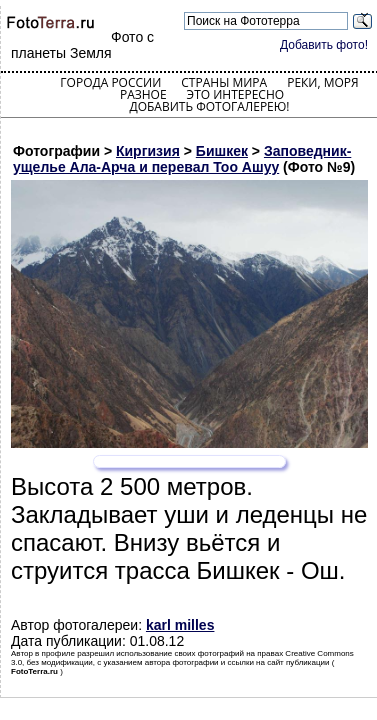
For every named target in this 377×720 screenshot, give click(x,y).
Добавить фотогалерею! (209, 106)
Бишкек (222, 151)
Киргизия (148, 151)
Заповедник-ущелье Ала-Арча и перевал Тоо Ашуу (182, 159)
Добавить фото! (324, 45)
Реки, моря (322, 82)
